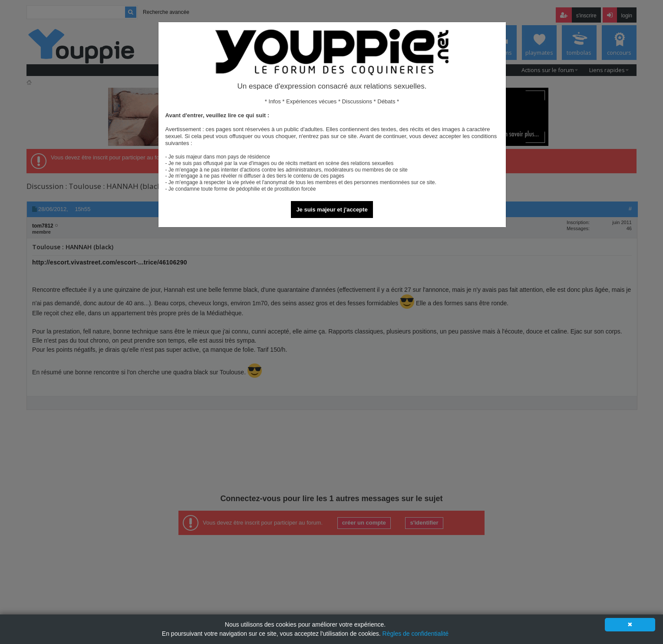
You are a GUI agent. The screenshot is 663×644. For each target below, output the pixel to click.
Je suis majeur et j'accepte (332, 210)
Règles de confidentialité (416, 634)
